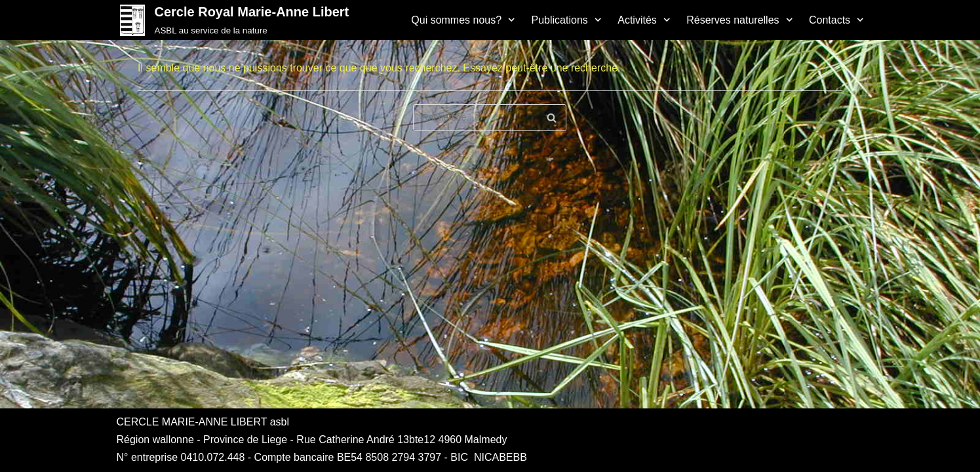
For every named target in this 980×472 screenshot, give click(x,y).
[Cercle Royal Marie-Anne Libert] (233, 20)
